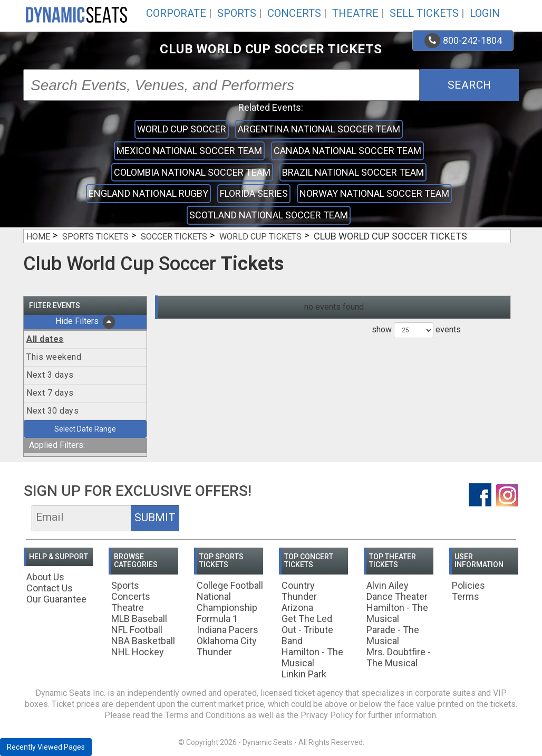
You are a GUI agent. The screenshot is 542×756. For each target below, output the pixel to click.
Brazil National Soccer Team (353, 172)
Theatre (355, 13)
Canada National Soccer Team (347, 151)
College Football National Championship (230, 596)
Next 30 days (52, 411)
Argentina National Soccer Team (319, 129)
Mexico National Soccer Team (189, 151)
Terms (466, 596)
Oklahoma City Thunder (227, 646)
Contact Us (50, 588)
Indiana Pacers (228, 630)
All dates (45, 339)
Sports (237, 13)
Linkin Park (304, 674)
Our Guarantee (56, 599)
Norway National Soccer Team (374, 193)
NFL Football (137, 630)
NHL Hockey (138, 652)
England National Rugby (148, 193)
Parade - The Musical (393, 635)
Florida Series (254, 193)
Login (485, 13)
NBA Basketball (143, 641)
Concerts (294, 13)
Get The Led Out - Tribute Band (307, 630)
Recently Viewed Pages (46, 747)
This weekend (54, 357)
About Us (45, 577)
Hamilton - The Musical (312, 657)
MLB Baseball (139, 619)
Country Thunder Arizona (299, 596)
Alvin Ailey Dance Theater (397, 591)
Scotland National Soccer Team (269, 215)
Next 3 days (50, 375)
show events (416, 330)
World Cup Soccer (182, 129)
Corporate (176, 13)
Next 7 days (50, 393)
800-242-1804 (463, 41)
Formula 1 (217, 619)
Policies (468, 585)
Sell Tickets (424, 13)
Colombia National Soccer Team (192, 172)
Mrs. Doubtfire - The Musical (399, 657)
